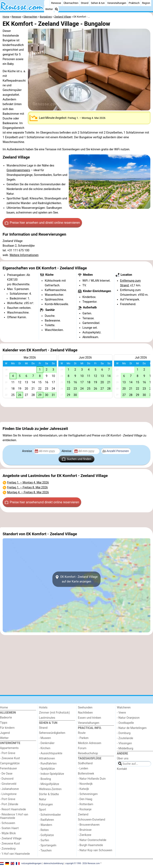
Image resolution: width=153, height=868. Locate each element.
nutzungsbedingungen (32, 863)
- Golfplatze (46, 835)
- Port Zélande (9, 804)
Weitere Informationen (24, 255)
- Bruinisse (85, 830)
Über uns (123, 758)
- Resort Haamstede (13, 809)
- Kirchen (45, 748)
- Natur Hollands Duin (92, 779)
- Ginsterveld (8, 784)
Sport (43, 810)
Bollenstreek (86, 774)
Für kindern (7, 728)
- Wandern (45, 825)
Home (4, 708)
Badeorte (6, 718)
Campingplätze (10, 763)
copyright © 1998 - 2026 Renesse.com (83, 863)
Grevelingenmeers (18, 170)
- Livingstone (8, 794)
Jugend (5, 733)
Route (82, 733)
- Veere (121, 713)
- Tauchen (45, 851)
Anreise (27, 451)
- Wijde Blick (8, 833)
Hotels (43, 708)
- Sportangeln (48, 845)
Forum (82, 748)
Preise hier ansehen (42, 223)
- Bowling (45, 779)
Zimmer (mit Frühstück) (54, 713)
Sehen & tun (98, 3)
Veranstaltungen (117, 3)
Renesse (56, 3)
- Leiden (83, 768)
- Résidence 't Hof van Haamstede (14, 816)
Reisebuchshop (88, 753)
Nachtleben (85, 713)
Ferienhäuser (8, 768)
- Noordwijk (85, 784)
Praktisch (134, 3)
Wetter (49, 9)
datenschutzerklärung (53, 863)
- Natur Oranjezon (128, 718)
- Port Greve (8, 753)
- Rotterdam (86, 804)
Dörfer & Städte (49, 794)
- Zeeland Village (11, 838)
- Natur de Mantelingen (132, 728)
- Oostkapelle (125, 723)
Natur (43, 799)
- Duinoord (7, 779)
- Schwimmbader (50, 815)
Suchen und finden (76, 459)
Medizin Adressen (90, 743)
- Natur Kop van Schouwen (95, 850)
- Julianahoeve (9, 789)
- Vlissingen (124, 743)
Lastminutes (47, 718)
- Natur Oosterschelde (92, 840)
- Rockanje (85, 809)
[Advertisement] (76, 415)
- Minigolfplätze (49, 784)
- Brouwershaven (89, 825)
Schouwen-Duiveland (91, 820)
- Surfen (44, 840)
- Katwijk (83, 789)
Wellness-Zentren (50, 789)
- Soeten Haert (9, 828)
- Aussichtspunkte (51, 753)
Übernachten (71, 3)
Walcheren (124, 708)
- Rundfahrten (48, 764)
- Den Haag (85, 799)
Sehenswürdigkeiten (52, 733)
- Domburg (124, 733)
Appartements (9, 748)
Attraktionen (47, 758)
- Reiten (44, 830)
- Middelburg (125, 748)
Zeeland (83, 815)
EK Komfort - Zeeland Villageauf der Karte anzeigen (76, 579)
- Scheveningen (88, 794)
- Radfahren (46, 820)
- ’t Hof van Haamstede (15, 854)
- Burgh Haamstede (90, 845)
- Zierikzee (85, 835)
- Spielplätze (47, 769)
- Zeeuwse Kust (10, 758)
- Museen (45, 738)
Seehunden (85, 708)
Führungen (46, 804)
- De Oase (6, 774)
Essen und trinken (90, 718)
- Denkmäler (47, 743)
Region (146, 3)
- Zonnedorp (8, 849)
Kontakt (122, 769)
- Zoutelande (125, 738)
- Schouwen (8, 823)
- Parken (83, 738)
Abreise (67, 451)
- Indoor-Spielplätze (52, 774)
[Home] (47, 3)
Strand (85, 3)
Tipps (4, 723)
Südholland (85, 763)
